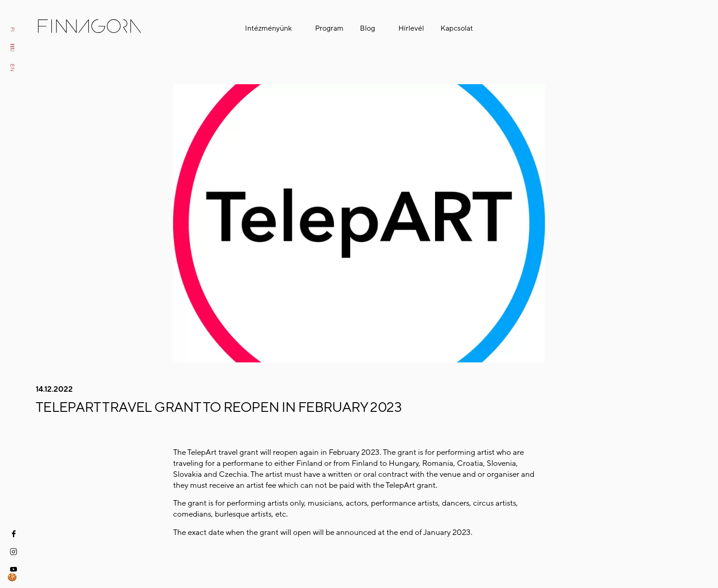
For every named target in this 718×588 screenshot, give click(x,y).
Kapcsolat (457, 28)
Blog (367, 28)
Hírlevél (411, 28)
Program (329, 28)
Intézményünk (268, 28)
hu (12, 48)
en (12, 67)
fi (12, 29)
